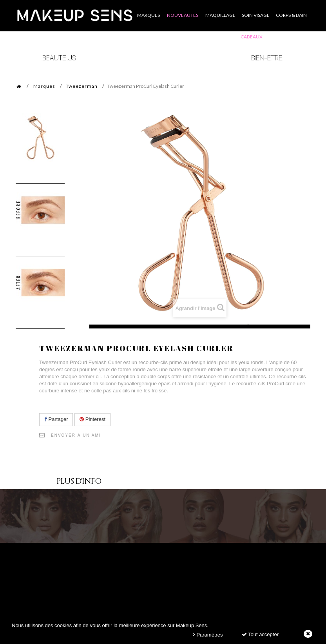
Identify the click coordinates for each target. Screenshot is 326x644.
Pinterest (92, 419)
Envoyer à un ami (76, 435)
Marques (44, 86)
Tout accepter (260, 634)
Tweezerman (82, 86)
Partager (56, 419)
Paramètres (208, 634)
